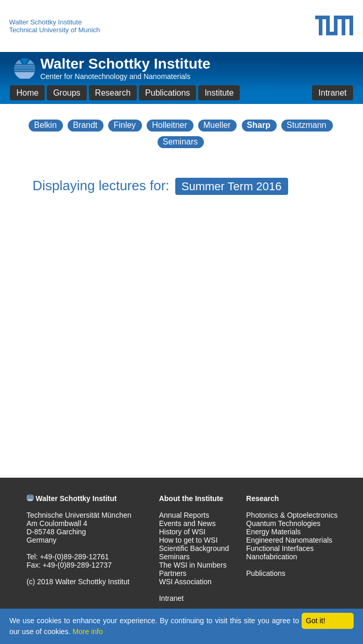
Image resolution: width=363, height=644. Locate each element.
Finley (125, 125)
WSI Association (185, 582)
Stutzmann (306, 125)
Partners (173, 573)
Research (113, 93)
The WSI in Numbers (193, 565)
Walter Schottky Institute (45, 22)
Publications (167, 93)
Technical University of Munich (54, 30)
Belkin (45, 125)
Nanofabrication (271, 557)
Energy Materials (273, 532)
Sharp (259, 125)
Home (27, 93)
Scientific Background (194, 548)
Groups (67, 93)
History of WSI (182, 532)
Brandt (85, 125)
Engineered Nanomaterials (289, 540)
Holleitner (170, 125)
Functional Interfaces (280, 548)
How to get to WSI (189, 540)
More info (87, 632)
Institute (219, 93)
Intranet (332, 93)
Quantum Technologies (283, 523)
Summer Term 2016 (232, 186)
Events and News (187, 523)
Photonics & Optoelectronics (292, 515)
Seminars (180, 142)
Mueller (217, 125)
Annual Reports (184, 515)
